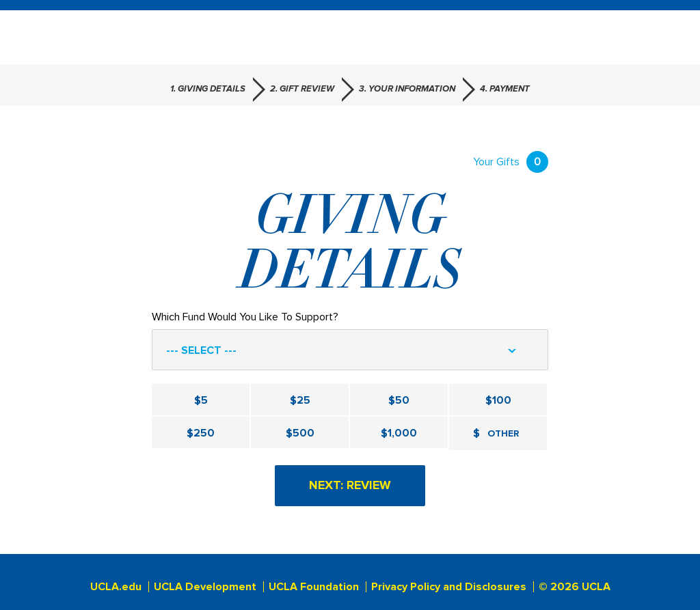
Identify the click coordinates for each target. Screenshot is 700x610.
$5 (201, 400)
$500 (300, 433)
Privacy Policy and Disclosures (449, 587)
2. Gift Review (302, 89)
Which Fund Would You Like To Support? (245, 317)
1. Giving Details (208, 89)
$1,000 (399, 433)
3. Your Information (407, 89)
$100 (498, 400)
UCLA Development (205, 587)
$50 (399, 400)
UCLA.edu (116, 587)
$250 (201, 433)
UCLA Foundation (314, 587)
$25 (300, 400)
